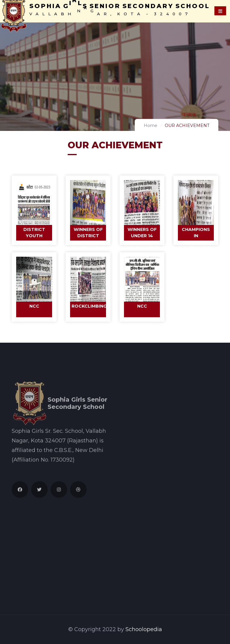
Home (150, 126)
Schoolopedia (144, 629)
